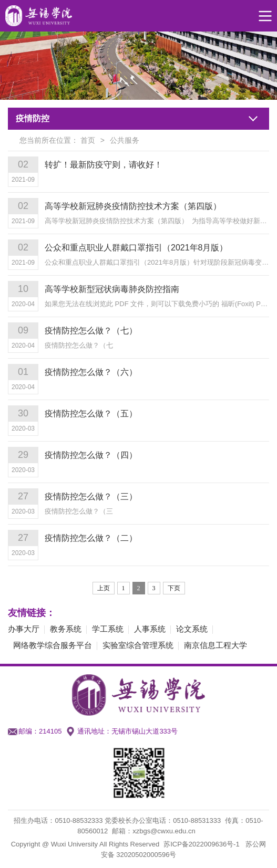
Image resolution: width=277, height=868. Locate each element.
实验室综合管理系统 (138, 645)
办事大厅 (24, 629)
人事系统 (150, 629)
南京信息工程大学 (216, 645)
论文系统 (192, 629)
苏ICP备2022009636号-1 (202, 844)
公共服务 (125, 140)
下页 (174, 588)
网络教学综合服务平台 (53, 645)
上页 (104, 588)
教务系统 (66, 629)
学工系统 (108, 629)
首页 (88, 140)
